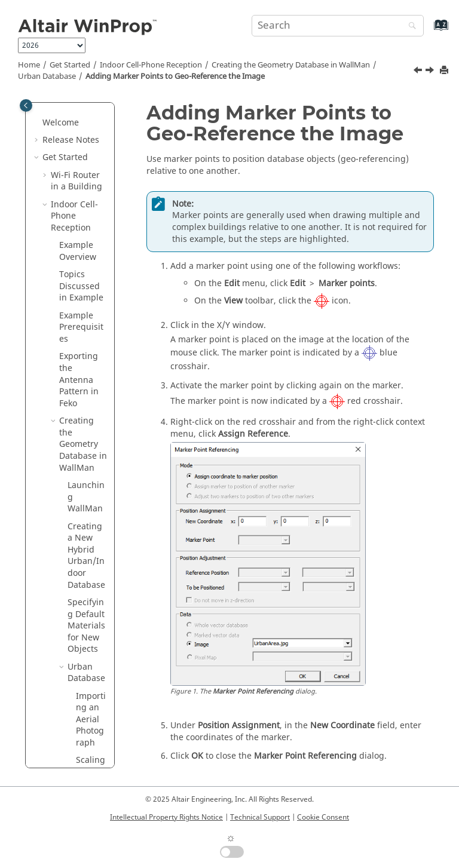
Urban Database (47, 76)
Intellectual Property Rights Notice (166, 817)
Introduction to (73, 737)
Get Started (70, 65)
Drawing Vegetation (91, 422)
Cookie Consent (323, 817)
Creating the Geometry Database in (291, 65)
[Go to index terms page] (428, 31)
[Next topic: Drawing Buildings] (431, 72)
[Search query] (338, 26)
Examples (62, 714)
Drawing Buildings (90, 369)
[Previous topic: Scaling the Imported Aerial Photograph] (419, 72)
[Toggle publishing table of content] (26, 105)
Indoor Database (86, 463)
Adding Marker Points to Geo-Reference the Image (175, 76)
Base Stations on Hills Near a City (78, 655)
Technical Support (260, 817)
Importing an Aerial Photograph (91, 135)
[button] (71, 112)
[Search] (409, 27)
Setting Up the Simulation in (81, 579)
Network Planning (69, 691)
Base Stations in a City (78, 620)
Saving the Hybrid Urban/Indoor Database (86, 515)
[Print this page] (445, 71)
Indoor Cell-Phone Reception (151, 65)
